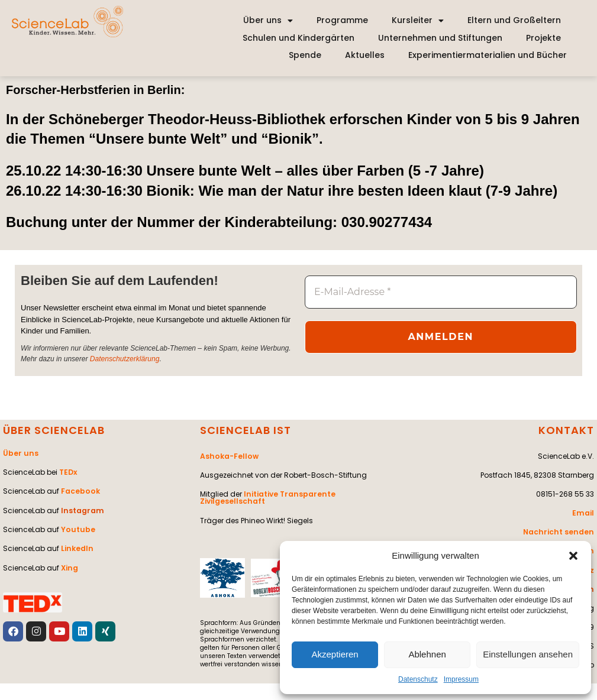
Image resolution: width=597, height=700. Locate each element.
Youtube (77, 528)
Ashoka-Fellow (228, 456)
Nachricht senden (560, 531)
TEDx (68, 471)
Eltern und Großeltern (514, 20)
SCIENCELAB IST (246, 430)
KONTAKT (566, 430)
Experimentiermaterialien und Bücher (488, 55)
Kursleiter (418, 21)
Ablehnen (427, 654)
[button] (573, 556)
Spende (305, 55)
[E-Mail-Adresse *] (441, 292)
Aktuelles (365, 55)
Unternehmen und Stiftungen (440, 38)
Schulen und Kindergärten (298, 38)
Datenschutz (418, 679)
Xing (69, 566)
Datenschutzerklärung (125, 358)
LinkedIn (77, 547)
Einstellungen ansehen (528, 654)
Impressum (461, 679)
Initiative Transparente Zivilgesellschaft (266, 497)
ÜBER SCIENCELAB (54, 430)
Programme (342, 20)
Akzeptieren (335, 654)
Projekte (543, 38)
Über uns (268, 21)
